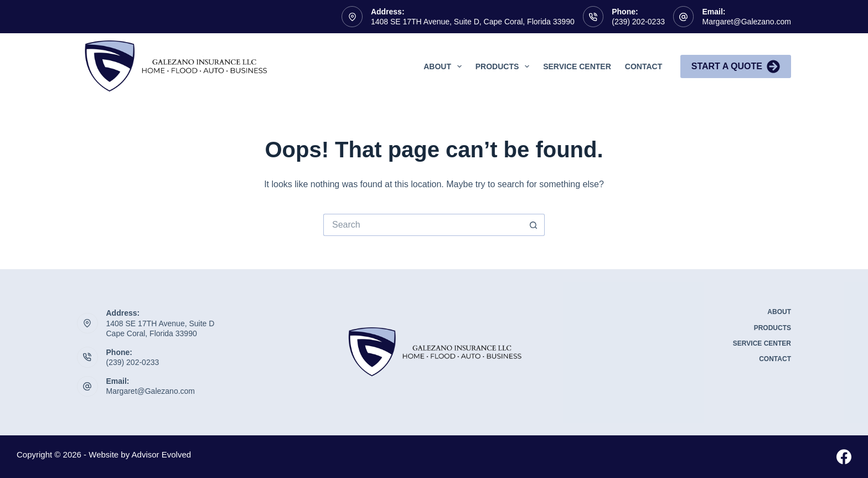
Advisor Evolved (162, 454)
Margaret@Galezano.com (746, 22)
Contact (644, 66)
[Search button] (534, 225)
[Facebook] (844, 457)
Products (505, 66)
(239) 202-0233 (638, 22)
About (445, 66)
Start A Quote (736, 66)
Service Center (577, 66)
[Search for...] (423, 225)
